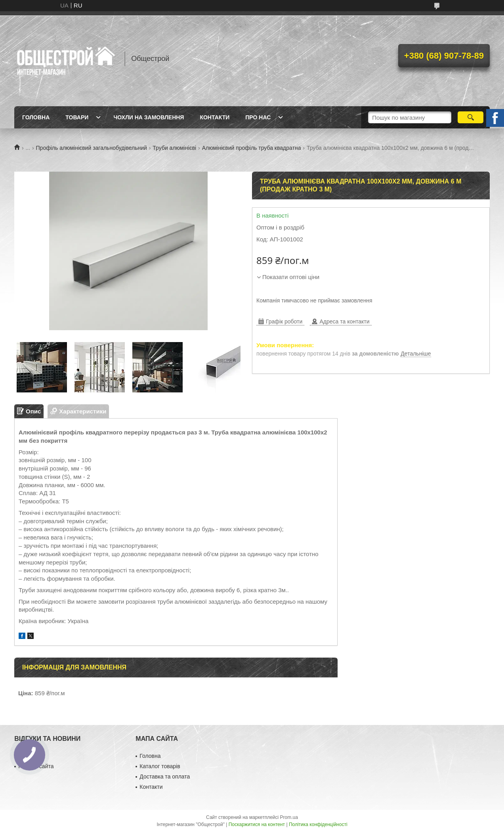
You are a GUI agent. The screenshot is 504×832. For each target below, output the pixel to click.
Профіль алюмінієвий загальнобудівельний (92, 148)
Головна (36, 117)
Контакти (215, 117)
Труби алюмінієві (174, 148)
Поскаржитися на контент (257, 824)
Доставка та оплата (165, 777)
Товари (77, 117)
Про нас (258, 117)
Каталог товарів (160, 766)
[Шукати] (471, 117)
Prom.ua (289, 817)
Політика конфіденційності (318, 824)
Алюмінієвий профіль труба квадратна (252, 148)
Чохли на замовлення (149, 117)
